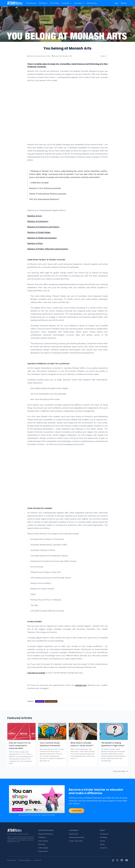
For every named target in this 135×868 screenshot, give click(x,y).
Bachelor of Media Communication (42, 238)
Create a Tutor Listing (76, 841)
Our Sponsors (104, 834)
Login (116, 3)
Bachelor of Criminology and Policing (43, 227)
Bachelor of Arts (35, 216)
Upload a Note (74, 834)
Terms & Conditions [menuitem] (25, 860)
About (103, 830)
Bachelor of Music (35, 243)
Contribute (74, 830)
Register (124, 3)
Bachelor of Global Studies (39, 232)
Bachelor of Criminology (38, 221)
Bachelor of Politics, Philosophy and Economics (48, 249)
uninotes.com (81, 685)
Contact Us (103, 848)
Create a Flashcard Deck (77, 837)
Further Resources (46, 830)
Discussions (42, 844)
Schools (102, 841)
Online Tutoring (43, 841)
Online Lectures (43, 851)
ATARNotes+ (42, 837)
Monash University (38, 67)
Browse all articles (121, 771)
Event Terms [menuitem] (38, 860)
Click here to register (36, 673)
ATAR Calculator (43, 848)
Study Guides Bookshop (46, 834)
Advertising (103, 837)
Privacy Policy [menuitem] (11, 860)
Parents (102, 844)
